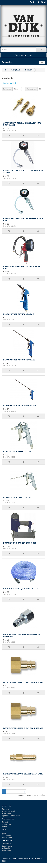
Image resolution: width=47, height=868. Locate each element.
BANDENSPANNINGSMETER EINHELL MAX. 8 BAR (23, 220)
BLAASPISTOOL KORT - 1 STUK (17, 451)
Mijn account (7, 844)
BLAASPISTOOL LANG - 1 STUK (17, 497)
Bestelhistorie (7, 846)
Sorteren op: (7, 89)
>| (24, 792)
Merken (5, 833)
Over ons (5, 809)
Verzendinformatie (9, 811)
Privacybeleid (7, 813)
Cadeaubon (6, 835)
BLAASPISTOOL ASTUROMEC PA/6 (19, 314)
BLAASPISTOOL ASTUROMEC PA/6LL (20, 406)
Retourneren (7, 824)
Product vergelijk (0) (10, 83)
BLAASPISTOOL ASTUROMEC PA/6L (19, 360)
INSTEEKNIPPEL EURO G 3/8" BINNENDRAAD (23, 728)
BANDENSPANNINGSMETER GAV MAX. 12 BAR (22, 267)
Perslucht (29, 70)
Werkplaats (16, 70)
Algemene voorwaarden (11, 816)
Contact (5, 822)
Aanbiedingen (7, 837)
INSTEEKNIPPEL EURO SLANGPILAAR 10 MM (23, 774)
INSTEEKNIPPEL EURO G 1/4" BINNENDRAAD (23, 682)
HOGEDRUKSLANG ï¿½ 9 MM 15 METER (21, 589)
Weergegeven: (31, 89)
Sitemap (5, 826)
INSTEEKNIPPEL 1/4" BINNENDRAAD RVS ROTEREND (22, 635)
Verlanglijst (6, 848)
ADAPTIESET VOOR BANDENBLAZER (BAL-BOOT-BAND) (23, 124)
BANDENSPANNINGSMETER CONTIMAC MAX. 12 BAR (23, 172)
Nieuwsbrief (6, 850)
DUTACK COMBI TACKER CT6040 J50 (20, 543)
